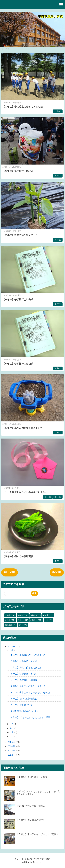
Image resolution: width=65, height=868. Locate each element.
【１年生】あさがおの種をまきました (23, 428)
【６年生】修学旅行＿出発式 (18, 299)
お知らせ (34, 620)
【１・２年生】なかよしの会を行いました (25, 492)
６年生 (58, 176)
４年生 (46, 615)
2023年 (12, 751)
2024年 (12, 746)
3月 (12, 728)
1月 (12, 737)
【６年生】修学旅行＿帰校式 (18, 171)
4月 (12, 724)
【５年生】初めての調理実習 (18, 556)
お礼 (47, 620)
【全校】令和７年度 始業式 (31, 806)
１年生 (58, 111)
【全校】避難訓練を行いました (24, 711)
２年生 (58, 240)
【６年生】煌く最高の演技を (31, 820)
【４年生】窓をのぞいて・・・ (24, 705)
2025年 (12, 742)
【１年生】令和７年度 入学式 (32, 777)
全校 (20, 625)
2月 (12, 732)
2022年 (12, 755)
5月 (12, 650)
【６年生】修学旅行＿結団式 (18, 364)
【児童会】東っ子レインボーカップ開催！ (37, 834)
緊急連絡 (9, 625)
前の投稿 (57, 572)
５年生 (58, 561)
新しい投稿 (10, 572)
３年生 (33, 615)
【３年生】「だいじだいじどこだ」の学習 (29, 717)
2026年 (12, 647)
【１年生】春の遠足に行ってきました (23, 107)
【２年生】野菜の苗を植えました (20, 235)
